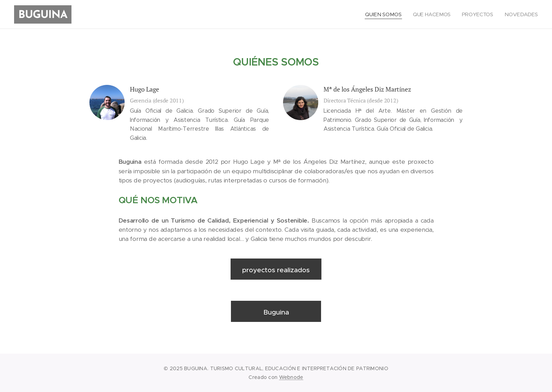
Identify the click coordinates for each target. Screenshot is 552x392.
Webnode (291, 377)
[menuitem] (384, 14)
